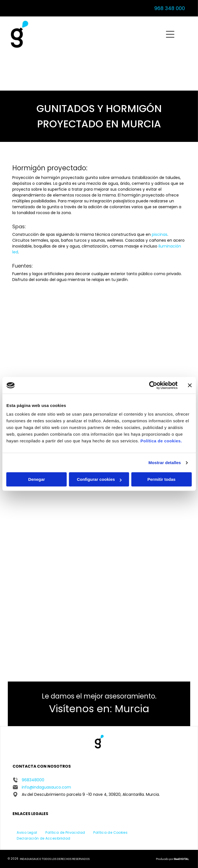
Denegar (36, 480)
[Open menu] (170, 34)
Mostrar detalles (165, 463)
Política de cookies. (161, 441)
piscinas (160, 234)
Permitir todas (161, 480)
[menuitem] (27, 832)
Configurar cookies (99, 480)
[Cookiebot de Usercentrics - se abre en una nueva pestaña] (153, 385)
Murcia (132, 709)
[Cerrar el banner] (190, 385)
